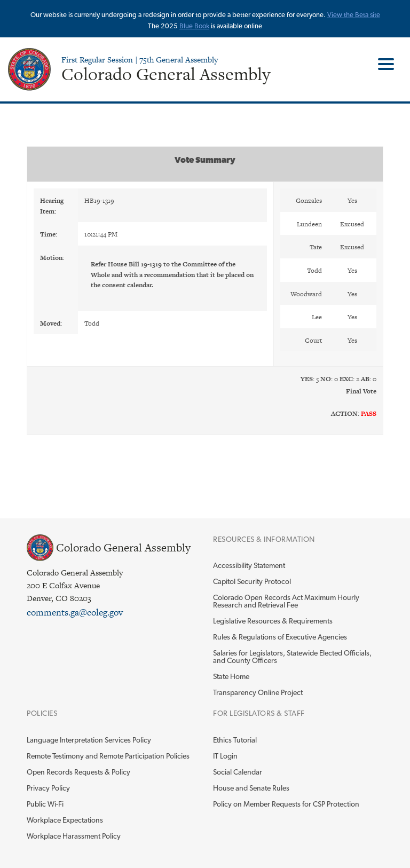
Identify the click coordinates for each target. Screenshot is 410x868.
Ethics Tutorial (235, 740)
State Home (231, 676)
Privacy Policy (48, 788)
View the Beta (349, 15)
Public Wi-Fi (45, 804)
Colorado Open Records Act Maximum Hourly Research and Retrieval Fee (286, 601)
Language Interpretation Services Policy (89, 740)
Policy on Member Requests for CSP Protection (286, 804)
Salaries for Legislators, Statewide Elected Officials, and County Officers (292, 657)
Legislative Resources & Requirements (273, 621)
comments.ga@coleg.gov (75, 612)
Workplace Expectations (65, 820)
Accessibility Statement (249, 565)
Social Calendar (238, 772)
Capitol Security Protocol (252, 581)
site (375, 15)
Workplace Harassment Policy (74, 836)
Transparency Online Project (258, 692)
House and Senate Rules (251, 788)
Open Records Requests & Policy (78, 772)
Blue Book (194, 26)
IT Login (225, 756)
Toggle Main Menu (382, 64)
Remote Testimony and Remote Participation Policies (108, 756)
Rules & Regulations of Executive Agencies (280, 637)
